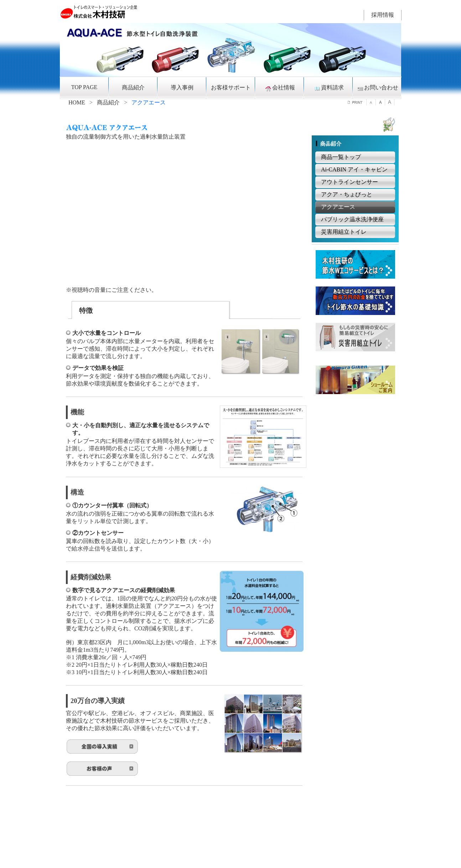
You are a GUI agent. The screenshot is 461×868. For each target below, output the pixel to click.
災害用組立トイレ (344, 232)
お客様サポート (231, 87)
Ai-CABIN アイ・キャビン (354, 169)
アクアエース (338, 207)
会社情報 (280, 88)
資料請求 (328, 88)
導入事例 (182, 87)
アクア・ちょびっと (347, 194)
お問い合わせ (377, 88)
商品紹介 (133, 87)
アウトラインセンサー (349, 182)
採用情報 (383, 15)
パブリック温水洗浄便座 (352, 219)
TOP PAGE (84, 87)
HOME (77, 102)
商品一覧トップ (341, 157)
